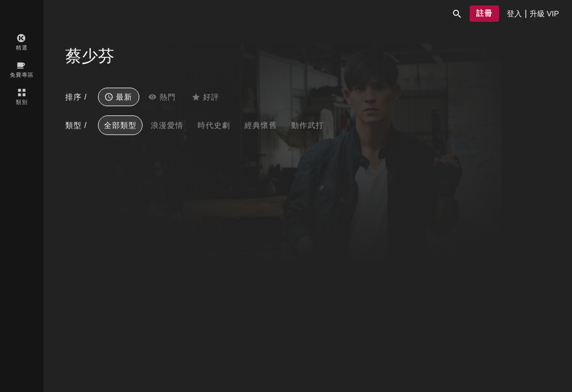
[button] (457, 14)
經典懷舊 (261, 125)
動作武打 (307, 125)
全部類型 (120, 125)
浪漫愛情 (167, 125)
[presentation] (514, 14)
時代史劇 (214, 125)
